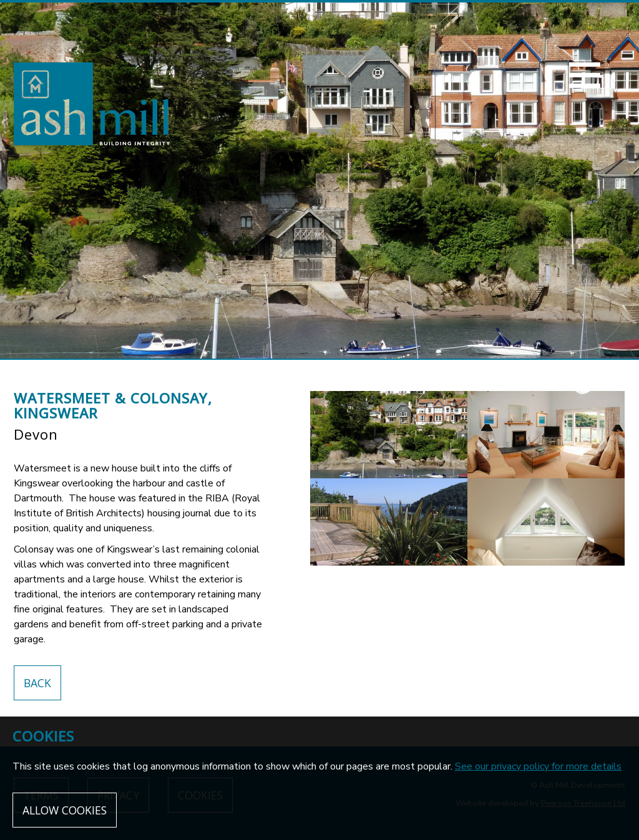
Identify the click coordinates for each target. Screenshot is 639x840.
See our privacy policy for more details (538, 766)
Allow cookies (65, 810)
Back (37, 683)
